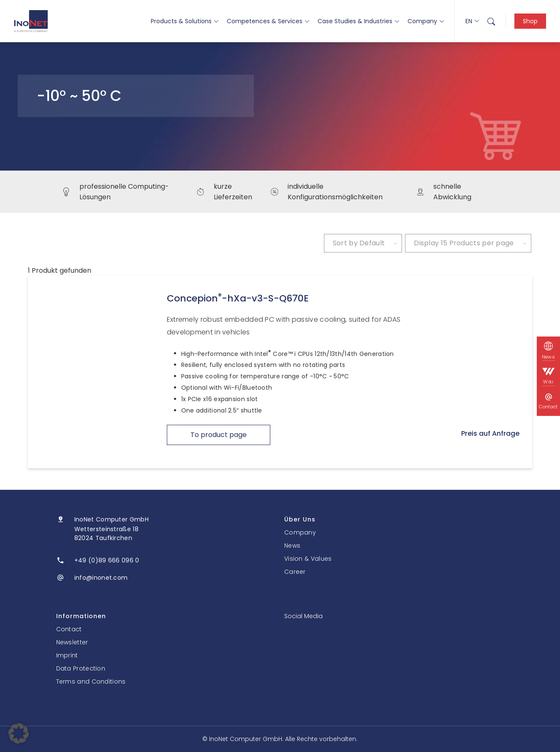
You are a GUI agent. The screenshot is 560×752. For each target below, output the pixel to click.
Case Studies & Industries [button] (358, 21)
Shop (530, 21)
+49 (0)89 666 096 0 (107, 560)
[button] (19, 733)
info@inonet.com (101, 578)
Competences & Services (268, 21)
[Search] (491, 21)
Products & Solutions (185, 21)
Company (426, 21)
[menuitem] (491, 21)
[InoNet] (31, 21)
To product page (219, 435)
